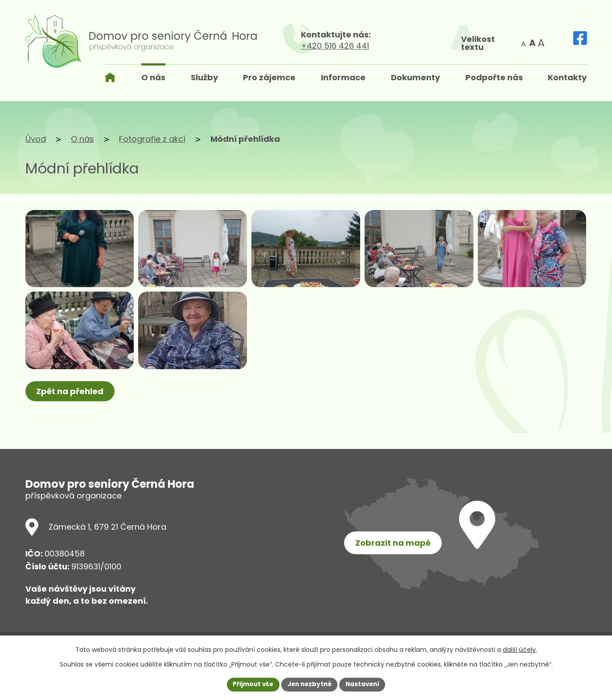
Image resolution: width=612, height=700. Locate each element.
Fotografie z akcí (152, 139)
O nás (82, 139)
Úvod (36, 139)
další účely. (520, 649)
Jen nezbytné (310, 684)
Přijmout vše (251, 684)
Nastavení (365, 684)
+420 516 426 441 (392, 46)
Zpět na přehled (71, 415)
